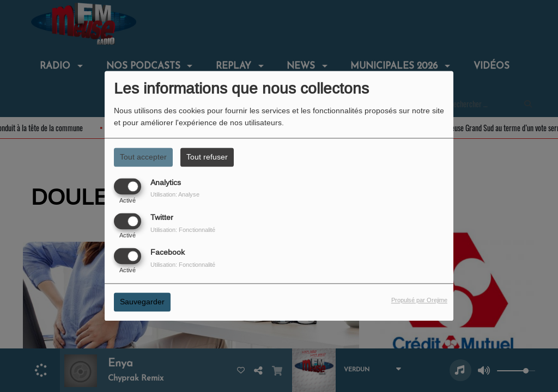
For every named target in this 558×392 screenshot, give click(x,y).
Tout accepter (143, 157)
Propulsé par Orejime (419, 301)
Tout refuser (207, 157)
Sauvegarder (142, 302)
